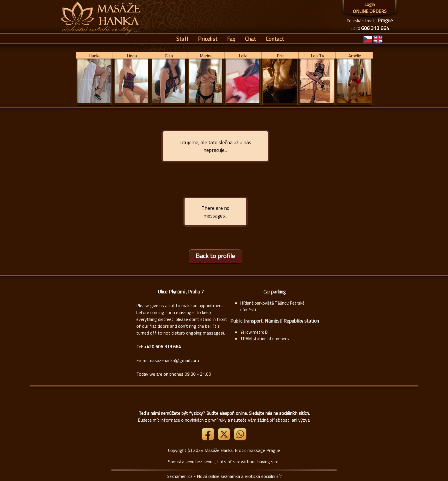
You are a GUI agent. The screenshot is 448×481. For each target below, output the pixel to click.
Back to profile (215, 256)
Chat (251, 39)
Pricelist (208, 39)
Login (370, 4)
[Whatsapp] (240, 439)
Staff (182, 39)
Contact (275, 39)
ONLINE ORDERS (370, 11)
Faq (231, 39)
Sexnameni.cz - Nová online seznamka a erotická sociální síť (224, 476)
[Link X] (225, 439)
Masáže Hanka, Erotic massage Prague (242, 450)
